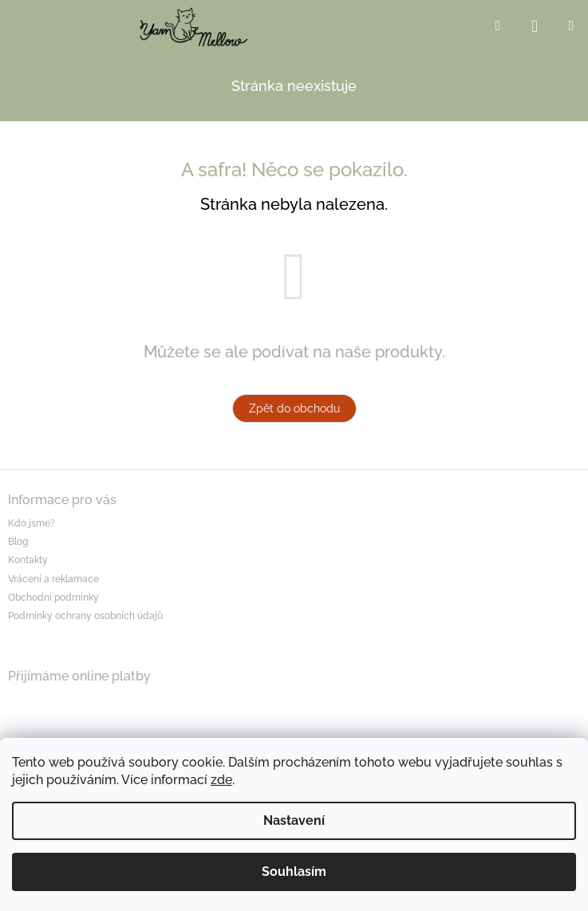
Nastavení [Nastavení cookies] (294, 820)
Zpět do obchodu (294, 408)
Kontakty (28, 560)
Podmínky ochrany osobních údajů (85, 616)
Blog (18, 542)
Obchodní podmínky (53, 597)
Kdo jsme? (32, 523)
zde (221, 780)
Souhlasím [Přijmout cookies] (294, 872)
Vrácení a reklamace (53, 579)
